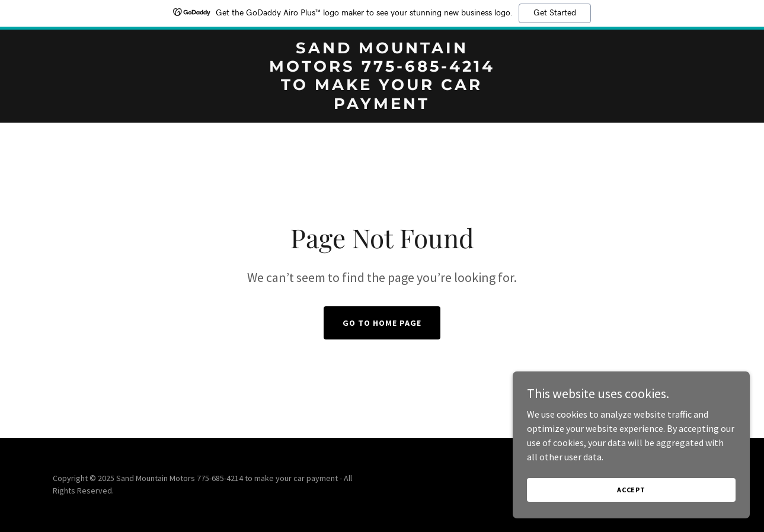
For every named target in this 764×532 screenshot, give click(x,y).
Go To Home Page (382, 323)
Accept (631, 490)
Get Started (555, 13)
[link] (382, 105)
